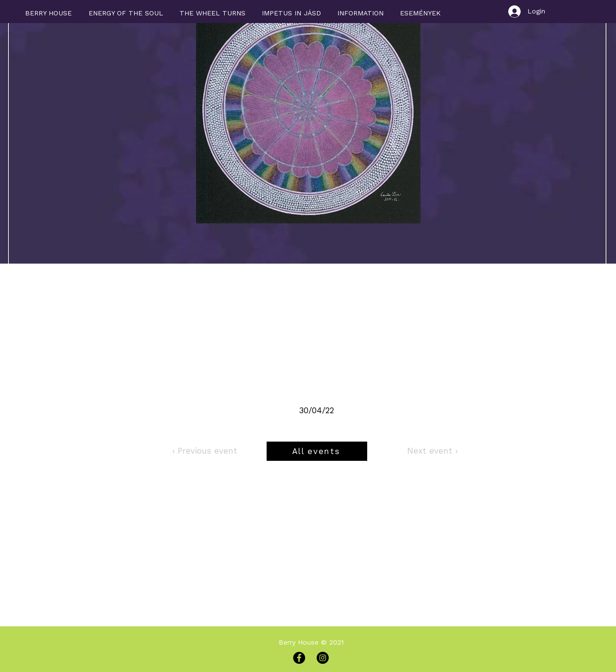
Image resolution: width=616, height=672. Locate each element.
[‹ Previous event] (205, 451)
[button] (360, 9)
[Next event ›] (432, 451)
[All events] (317, 451)
